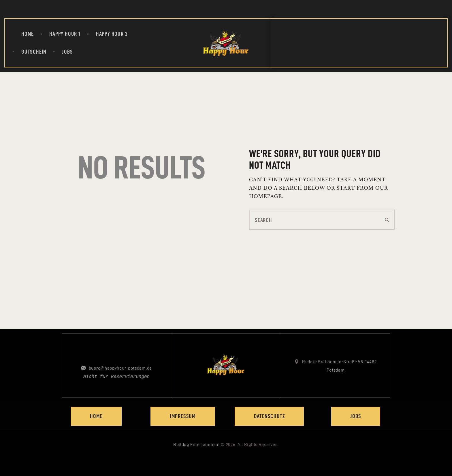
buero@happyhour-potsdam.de (120, 368)
